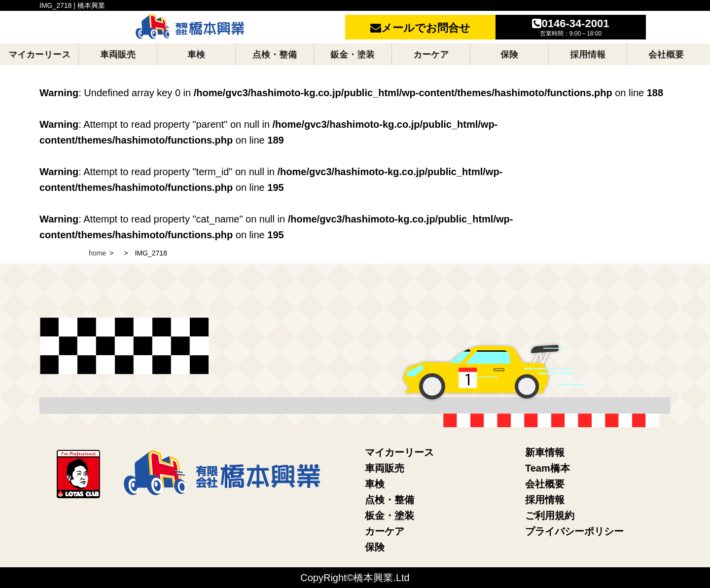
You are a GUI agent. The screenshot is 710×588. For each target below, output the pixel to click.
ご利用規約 (550, 515)
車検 (375, 484)
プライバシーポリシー (574, 531)
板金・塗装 (390, 515)
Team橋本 (548, 468)
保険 (375, 547)
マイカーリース (399, 452)
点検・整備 (390, 500)
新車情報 (545, 452)
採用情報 (545, 500)
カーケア (385, 531)
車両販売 (385, 468)
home (97, 253)
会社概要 (545, 484)
